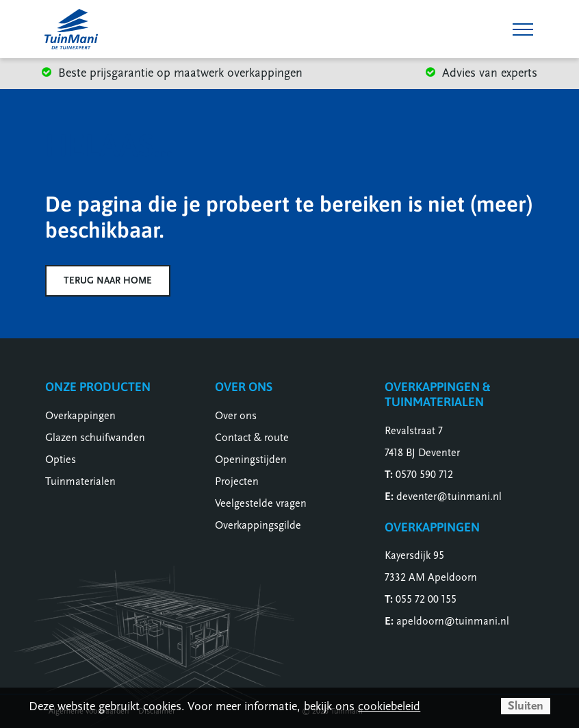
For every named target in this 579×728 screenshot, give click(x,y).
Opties (61, 460)
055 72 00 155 (426, 599)
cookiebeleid (389, 706)
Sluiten (526, 706)
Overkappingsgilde (258, 525)
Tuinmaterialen (80, 481)
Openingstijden (251, 460)
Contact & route (252, 438)
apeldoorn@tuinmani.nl (453, 621)
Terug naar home (108, 280)
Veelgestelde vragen (261, 503)
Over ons (236, 416)
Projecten (237, 481)
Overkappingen (80, 416)
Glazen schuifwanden (95, 438)
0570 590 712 (424, 475)
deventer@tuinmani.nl (449, 497)
